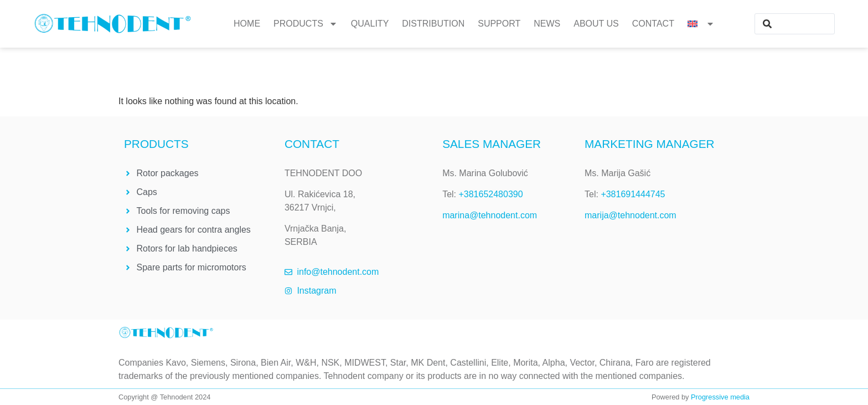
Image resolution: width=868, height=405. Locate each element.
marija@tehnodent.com (631, 215)
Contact (653, 24)
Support (499, 24)
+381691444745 (633, 194)
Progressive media (720, 397)
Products (306, 24)
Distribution (433, 24)
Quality (370, 24)
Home (247, 24)
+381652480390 (490, 194)
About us (596, 24)
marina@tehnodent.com (490, 215)
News (547, 24)
